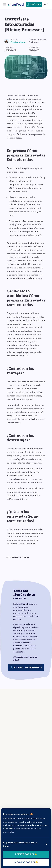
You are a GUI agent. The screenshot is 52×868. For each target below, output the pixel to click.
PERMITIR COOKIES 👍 (26, 854)
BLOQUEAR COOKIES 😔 (26, 862)
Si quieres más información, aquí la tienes (20, 844)
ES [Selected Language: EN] (45, 4)
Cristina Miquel (18, 42)
